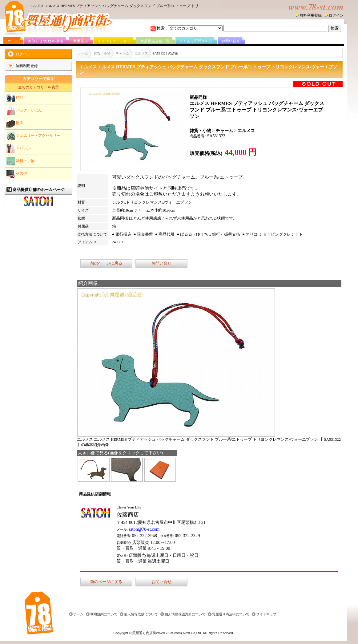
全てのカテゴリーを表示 (38, 87)
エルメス (141, 53)
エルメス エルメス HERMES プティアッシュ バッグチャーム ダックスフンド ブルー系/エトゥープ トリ (114, 6)
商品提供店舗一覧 (155, 41)
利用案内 (81, 41)
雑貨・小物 (20, 161)
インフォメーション (114, 41)
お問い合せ (231, 41)
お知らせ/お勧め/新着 (46, 41)
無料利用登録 (311, 15)
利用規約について (104, 614)
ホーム (13, 41)
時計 (15, 98)
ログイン (336, 15)
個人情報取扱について (141, 614)
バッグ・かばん (24, 111)
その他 (17, 174)
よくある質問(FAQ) (196, 41)
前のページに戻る (106, 263)
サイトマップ (266, 614)
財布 (15, 123)
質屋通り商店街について (231, 614)
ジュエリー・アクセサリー (33, 136)
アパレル (19, 148)
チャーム (123, 53)
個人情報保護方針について (185, 614)
